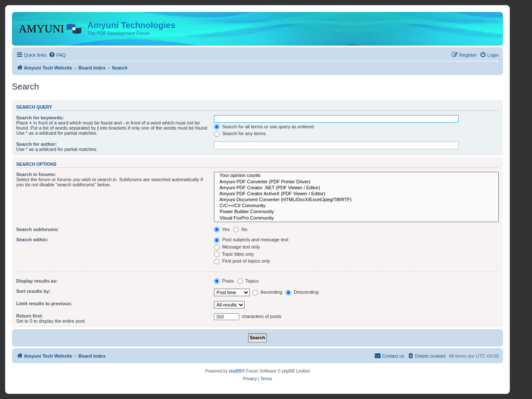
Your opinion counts (356, 176)
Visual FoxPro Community (356, 218)
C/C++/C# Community (356, 206)
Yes (222, 229)
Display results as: (37, 281)
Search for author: (36, 144)
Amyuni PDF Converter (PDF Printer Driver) (356, 182)
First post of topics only (242, 261)
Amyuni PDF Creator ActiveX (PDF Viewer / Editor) (356, 194)
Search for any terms (240, 133)
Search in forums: (36, 174)
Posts (224, 281)
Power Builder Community (356, 212)
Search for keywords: (40, 118)
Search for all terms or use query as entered (264, 127)
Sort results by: (33, 291)
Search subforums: (38, 229)
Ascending (267, 292)
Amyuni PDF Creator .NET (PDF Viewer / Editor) (356, 188)
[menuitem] (57, 55)
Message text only (237, 247)
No (240, 229)
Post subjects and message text (251, 240)
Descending (302, 292)
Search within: (32, 240)
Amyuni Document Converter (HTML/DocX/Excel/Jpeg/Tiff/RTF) (356, 200)
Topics (248, 281)
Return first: (30, 316)
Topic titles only (234, 254)
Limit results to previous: (44, 304)
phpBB (235, 371)
